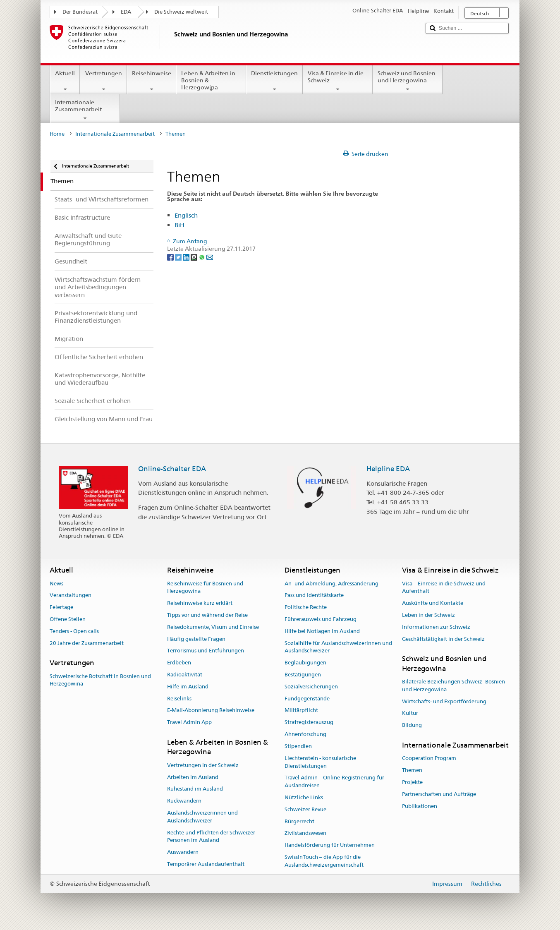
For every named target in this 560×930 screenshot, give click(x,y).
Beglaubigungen (305, 663)
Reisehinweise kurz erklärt (200, 603)
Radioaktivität (185, 675)
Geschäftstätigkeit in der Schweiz (443, 639)
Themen (412, 770)
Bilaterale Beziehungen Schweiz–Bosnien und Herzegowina (454, 686)
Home (57, 134)
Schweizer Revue (305, 809)
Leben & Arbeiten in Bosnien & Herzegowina (211, 81)
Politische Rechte (306, 607)
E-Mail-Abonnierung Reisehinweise (211, 711)
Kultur (410, 713)
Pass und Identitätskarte (314, 596)
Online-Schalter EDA (172, 469)
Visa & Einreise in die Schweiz (338, 81)
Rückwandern (184, 801)
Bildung (412, 725)
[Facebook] (171, 256)
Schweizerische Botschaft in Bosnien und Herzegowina (100, 680)
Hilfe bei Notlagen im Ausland (322, 631)
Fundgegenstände (307, 699)
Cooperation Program (429, 759)
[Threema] (195, 256)
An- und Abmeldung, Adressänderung (331, 584)
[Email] (210, 256)
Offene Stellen (68, 619)
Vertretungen (103, 81)
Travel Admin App (189, 723)
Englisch (186, 215)
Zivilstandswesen (305, 833)
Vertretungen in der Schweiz (203, 765)
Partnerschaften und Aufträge (439, 794)
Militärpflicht (301, 711)
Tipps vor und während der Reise (207, 615)
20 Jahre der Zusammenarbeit (87, 643)
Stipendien (298, 746)
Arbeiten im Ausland (193, 777)
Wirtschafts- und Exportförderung (444, 701)
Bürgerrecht (299, 821)
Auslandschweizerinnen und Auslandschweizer (202, 817)
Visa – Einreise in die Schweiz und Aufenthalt (444, 587)
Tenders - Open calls (74, 631)
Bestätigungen (303, 675)
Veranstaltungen (71, 596)
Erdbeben (179, 663)
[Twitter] (179, 256)
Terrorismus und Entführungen (206, 651)
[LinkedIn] (187, 256)
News (56, 584)
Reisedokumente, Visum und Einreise (213, 627)
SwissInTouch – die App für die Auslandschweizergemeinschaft (324, 861)
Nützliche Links (304, 797)
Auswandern (183, 852)
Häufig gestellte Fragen (196, 639)
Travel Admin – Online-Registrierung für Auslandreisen (334, 782)
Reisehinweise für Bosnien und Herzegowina (205, 587)
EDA (126, 12)
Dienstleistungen (274, 81)
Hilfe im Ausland (188, 687)
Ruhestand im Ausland (195, 789)
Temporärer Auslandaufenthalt (206, 864)
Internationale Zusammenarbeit (85, 110)
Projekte (412, 782)
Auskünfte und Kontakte (433, 603)
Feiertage (61, 607)
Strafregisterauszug (309, 723)
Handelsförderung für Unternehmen (330, 845)
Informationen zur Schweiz (436, 627)
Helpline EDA (388, 469)
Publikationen (420, 806)
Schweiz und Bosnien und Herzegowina (408, 81)
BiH (179, 225)
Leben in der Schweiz (428, 615)
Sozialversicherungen (311, 687)
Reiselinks (179, 699)
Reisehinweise (152, 81)
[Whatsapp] (202, 256)
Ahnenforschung (305, 734)
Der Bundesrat (80, 12)
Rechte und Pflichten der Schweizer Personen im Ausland (211, 837)
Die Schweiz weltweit (181, 12)
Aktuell (65, 81)
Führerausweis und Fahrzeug (321, 619)
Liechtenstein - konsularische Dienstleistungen (320, 762)
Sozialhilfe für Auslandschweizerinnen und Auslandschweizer (338, 647)
